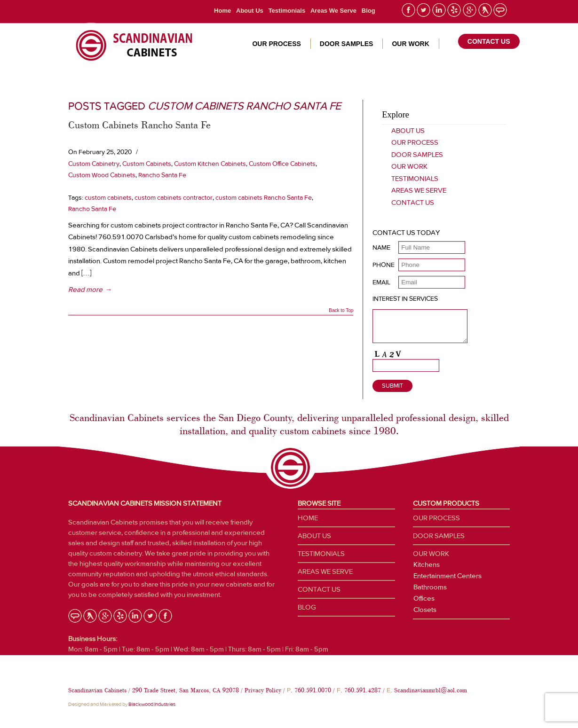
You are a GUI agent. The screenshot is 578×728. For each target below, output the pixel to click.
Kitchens (427, 564)
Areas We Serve (333, 11)
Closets (425, 610)
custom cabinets (108, 197)
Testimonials (287, 11)
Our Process (415, 142)
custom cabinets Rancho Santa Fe (264, 197)
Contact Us (413, 203)
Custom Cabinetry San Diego (131, 46)
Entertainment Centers (447, 576)
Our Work (409, 166)
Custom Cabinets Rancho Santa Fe (139, 125)
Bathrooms (430, 587)
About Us (250, 11)
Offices (424, 598)
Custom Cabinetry (94, 164)
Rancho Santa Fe (162, 175)
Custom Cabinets (147, 164)
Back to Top (341, 311)
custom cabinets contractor (174, 197)
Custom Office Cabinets (282, 164)
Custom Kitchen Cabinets (210, 164)
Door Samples (417, 155)
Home (222, 11)
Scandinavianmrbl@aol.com (431, 690)
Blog (368, 11)
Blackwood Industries (152, 704)
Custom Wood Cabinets (102, 175)
